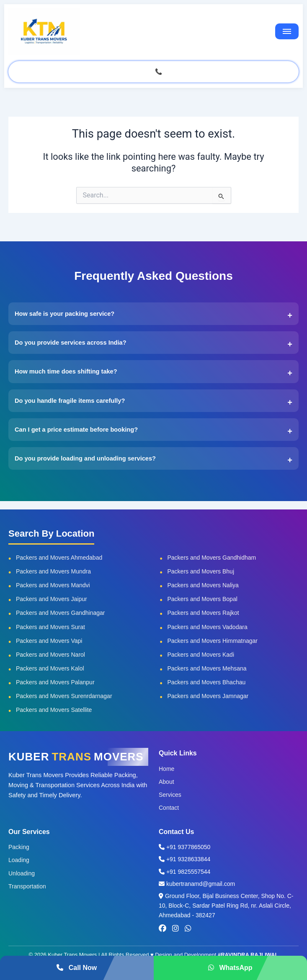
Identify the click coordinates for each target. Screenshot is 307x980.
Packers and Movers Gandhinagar (60, 613)
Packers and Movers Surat (50, 627)
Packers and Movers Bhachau (207, 682)
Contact (169, 808)
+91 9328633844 (184, 859)
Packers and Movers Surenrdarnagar (64, 696)
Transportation (27, 886)
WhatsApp (230, 968)
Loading (19, 860)
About (166, 782)
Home (166, 769)
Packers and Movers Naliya (203, 585)
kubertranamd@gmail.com (197, 884)
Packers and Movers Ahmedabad (59, 558)
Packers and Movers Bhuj (201, 571)
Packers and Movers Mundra (53, 571)
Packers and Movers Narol (50, 655)
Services (170, 795)
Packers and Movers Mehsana (207, 668)
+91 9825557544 (184, 872)
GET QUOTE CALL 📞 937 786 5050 (153, 72)
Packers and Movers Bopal (203, 599)
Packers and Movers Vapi (49, 641)
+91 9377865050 (184, 847)
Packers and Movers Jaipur (52, 599)
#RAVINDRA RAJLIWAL (248, 955)
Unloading (22, 873)
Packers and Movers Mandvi (53, 585)
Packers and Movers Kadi (201, 655)
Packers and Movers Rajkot (203, 613)
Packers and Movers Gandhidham (212, 558)
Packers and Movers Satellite (54, 710)
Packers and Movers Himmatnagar (213, 641)
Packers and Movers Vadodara (208, 627)
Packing (19, 847)
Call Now (77, 968)
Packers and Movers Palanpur (55, 682)
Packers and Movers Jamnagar (208, 696)
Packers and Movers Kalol (50, 668)
